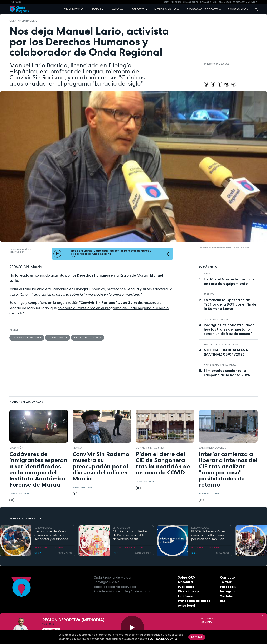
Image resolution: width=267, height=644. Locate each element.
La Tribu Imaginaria (166, 9)
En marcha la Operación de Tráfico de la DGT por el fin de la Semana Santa (230, 304)
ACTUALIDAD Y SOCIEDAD (50, 547)
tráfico (209, 294)
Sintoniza (185, 582)
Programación (238, 9)
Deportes (138, 9)
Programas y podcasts (202, 9)
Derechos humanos (88, 337)
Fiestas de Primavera (217, 319)
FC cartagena (240, 2)
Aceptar (197, 637)
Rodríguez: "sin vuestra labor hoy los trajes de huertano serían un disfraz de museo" (229, 329)
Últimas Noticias (209, 2)
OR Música (208, 622)
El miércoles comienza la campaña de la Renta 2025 (227, 373)
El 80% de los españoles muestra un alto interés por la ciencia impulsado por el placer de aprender (209, 535)
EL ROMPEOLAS (43, 528)
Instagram (228, 591)
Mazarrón (16, 448)
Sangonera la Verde (212, 448)
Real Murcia (225, 2)
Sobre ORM (187, 577)
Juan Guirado (58, 337)
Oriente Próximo (173, 2)
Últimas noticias (73, 9)
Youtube (227, 596)
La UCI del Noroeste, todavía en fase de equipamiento (229, 281)
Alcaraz (253, 2)
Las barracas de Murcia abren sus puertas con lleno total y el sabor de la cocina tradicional (53, 535)
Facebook (228, 587)
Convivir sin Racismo (23, 21)
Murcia (77, 448)
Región (96, 9)
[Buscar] (255, 9)
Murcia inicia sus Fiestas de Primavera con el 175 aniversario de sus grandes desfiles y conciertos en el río (130, 535)
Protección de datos (194, 601)
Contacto (227, 577)
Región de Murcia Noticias (221, 345)
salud (208, 274)
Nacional (118, 9)
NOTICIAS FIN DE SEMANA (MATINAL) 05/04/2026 (226, 352)
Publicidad (186, 587)
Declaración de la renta (220, 365)
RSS (223, 601)
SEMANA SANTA (191, 2)
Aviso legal (186, 606)
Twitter (226, 582)
